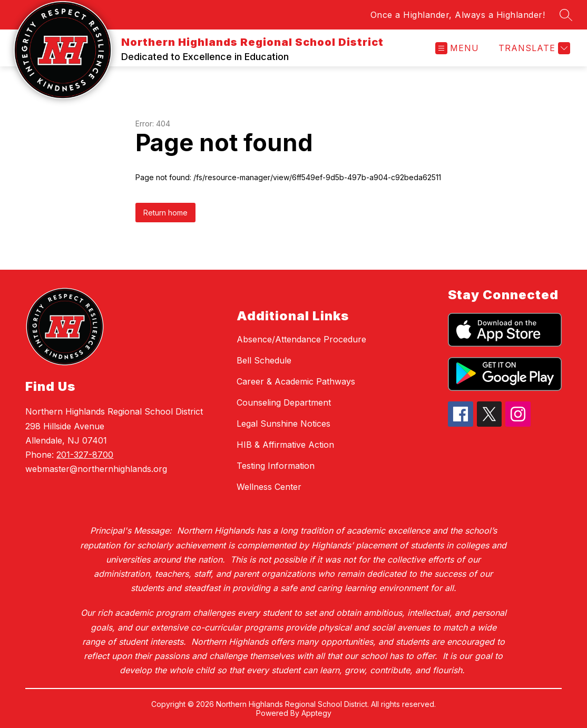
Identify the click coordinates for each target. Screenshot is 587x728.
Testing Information (276, 466)
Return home (165, 213)
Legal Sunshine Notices (283, 424)
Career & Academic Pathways (296, 381)
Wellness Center (269, 487)
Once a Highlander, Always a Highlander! (458, 15)
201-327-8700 (85, 455)
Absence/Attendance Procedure (301, 339)
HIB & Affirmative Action (285, 445)
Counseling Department (284, 402)
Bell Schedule (264, 360)
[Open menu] (457, 48)
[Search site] (566, 15)
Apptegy (316, 713)
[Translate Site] (533, 48)
